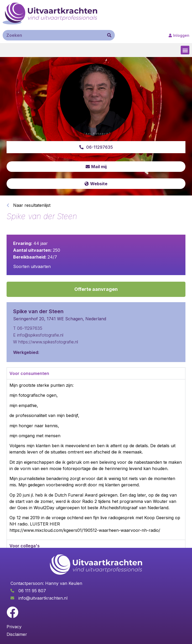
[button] (185, 50)
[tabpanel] (96, 459)
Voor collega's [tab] (25, 546)
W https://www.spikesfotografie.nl (46, 342)
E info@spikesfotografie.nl (38, 335)
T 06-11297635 (28, 328)
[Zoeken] (109, 35)
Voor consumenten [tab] (29, 373)
